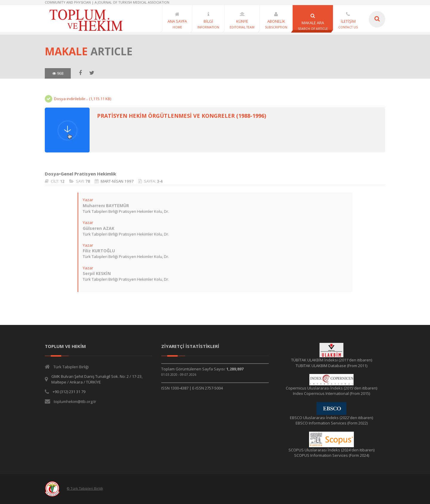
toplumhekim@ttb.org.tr (75, 401)
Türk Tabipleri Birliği (71, 367)
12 (62, 181)
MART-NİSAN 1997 (117, 181)
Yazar (88, 200)
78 (88, 181)
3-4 (160, 181)
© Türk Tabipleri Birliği (85, 488)
